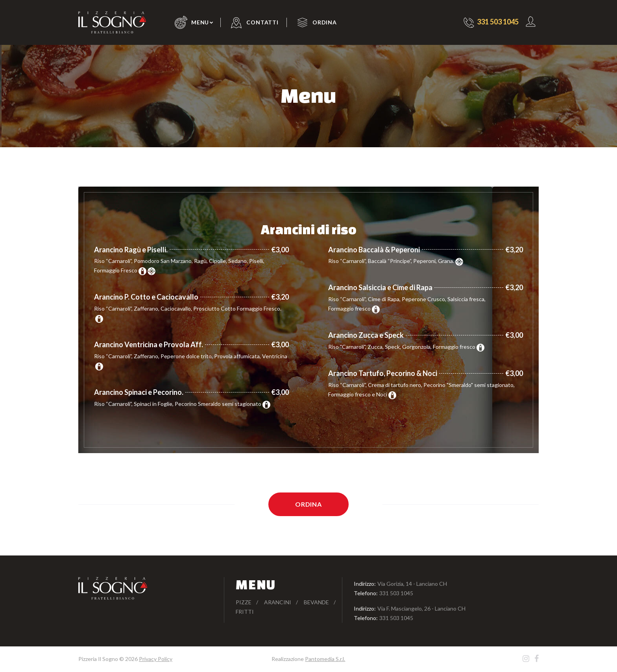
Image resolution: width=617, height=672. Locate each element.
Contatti (262, 22)
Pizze (244, 602)
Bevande (316, 602)
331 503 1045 (396, 593)
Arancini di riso (309, 229)
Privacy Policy (156, 659)
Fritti (245, 612)
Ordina (325, 22)
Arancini (278, 602)
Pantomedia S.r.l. (325, 659)
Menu (200, 22)
